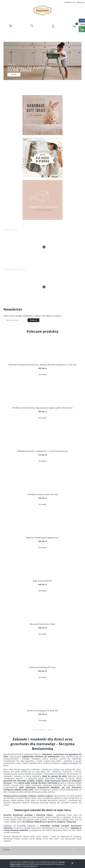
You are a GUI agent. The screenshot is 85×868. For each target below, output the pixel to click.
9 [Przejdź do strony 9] (50, 730)
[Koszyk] (74, 26)
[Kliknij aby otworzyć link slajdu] (42, 61)
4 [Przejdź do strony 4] (42, 730)
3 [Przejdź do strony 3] (40, 730)
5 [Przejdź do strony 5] (45, 730)
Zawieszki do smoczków (15, 826)
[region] (42, 61)
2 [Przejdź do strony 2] (38, 730)
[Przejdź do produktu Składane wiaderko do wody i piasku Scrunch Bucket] (42, 295)
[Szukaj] (32, 26)
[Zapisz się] (33, 320)
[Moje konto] (53, 26)
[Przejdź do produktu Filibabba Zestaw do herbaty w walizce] (42, 255)
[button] (11, 26)
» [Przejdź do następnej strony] (52, 730)
